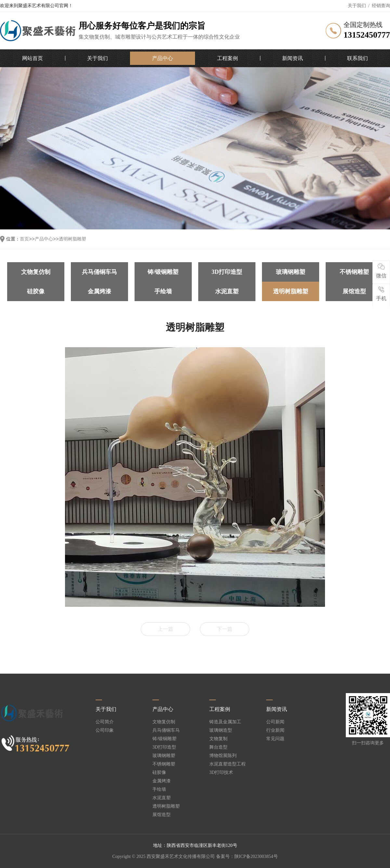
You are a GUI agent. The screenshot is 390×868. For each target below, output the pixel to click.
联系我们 (357, 58)
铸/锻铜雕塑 (163, 272)
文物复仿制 (36, 272)
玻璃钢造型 (221, 730)
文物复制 (218, 739)
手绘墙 (163, 291)
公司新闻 (275, 722)
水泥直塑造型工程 (227, 764)
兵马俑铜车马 (99, 272)
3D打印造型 (227, 272)
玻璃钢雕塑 (291, 272)
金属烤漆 (99, 291)
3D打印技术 (221, 773)
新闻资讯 (292, 58)
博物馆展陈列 (223, 756)
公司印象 (105, 730)
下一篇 (225, 629)
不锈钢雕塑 (354, 272)
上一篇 (165, 629)
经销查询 (381, 6)
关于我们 (357, 6)
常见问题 (275, 739)
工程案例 (227, 58)
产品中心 (162, 58)
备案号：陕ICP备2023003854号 (247, 856)
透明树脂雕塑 (72, 239)
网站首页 (32, 58)
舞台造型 (218, 747)
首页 (24, 239)
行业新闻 (275, 730)
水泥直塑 (227, 291)
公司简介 (105, 722)
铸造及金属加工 (225, 722)
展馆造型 (354, 291)
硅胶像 (36, 291)
